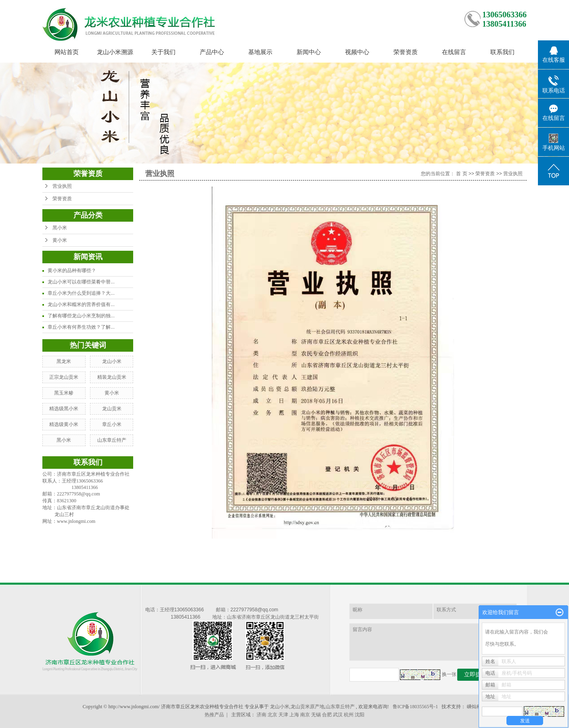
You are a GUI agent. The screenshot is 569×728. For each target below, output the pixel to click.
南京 (305, 715)
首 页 (461, 174)
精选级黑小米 (64, 409)
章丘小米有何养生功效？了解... (81, 327)
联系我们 (502, 52)
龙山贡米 (112, 409)
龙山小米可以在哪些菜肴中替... (81, 282)
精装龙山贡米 (112, 377)
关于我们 (163, 52)
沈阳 (360, 715)
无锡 (316, 715)
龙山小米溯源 (115, 52)
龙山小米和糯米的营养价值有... (81, 304)
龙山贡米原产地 (308, 707)
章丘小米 (112, 424)
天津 (283, 715)
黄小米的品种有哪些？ (72, 271)
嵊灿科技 (477, 707)
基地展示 (260, 52)
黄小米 (60, 240)
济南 (261, 715)
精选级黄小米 (64, 424)
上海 (294, 715)
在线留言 (454, 52)
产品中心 (212, 52)
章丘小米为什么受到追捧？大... (81, 293)
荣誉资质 (406, 52)
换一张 (449, 674)
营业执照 (62, 186)
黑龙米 (64, 361)
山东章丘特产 (112, 440)
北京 (272, 715)
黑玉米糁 (64, 393)
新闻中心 (309, 52)
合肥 (327, 715)
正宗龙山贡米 (64, 377)
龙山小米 (112, 361)
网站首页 (67, 52)
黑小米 (60, 228)
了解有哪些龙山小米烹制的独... (81, 316)
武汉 (338, 715)
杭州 (349, 715)
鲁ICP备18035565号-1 (415, 707)
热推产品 (214, 715)
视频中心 (357, 52)
